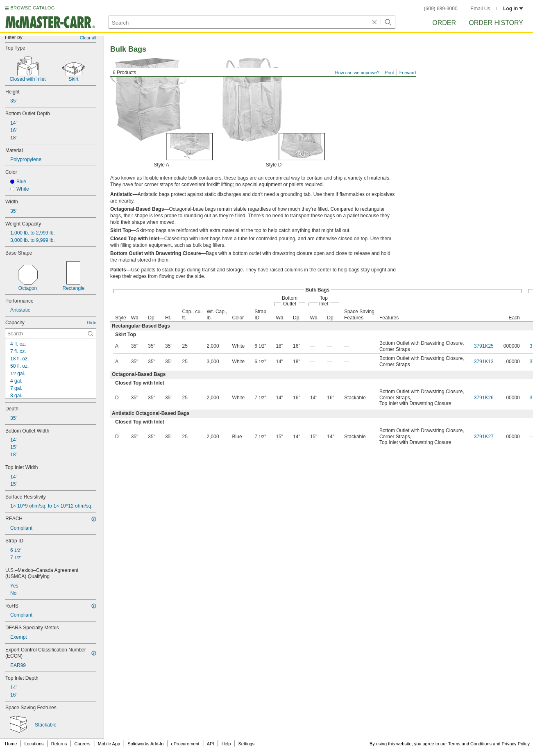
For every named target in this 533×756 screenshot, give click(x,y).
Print (389, 73)
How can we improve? (357, 73)
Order (444, 23)
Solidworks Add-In (145, 744)
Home (11, 744)
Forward (408, 73)
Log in (513, 9)
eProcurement (185, 744)
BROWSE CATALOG (32, 8)
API (211, 744)
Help (226, 744)
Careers (82, 744)
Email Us (480, 9)
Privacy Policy (516, 744)
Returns (59, 744)
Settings (246, 744)
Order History (496, 23)
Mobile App (109, 744)
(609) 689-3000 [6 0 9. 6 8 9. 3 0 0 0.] (441, 9)
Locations (34, 744)
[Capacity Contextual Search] (51, 334)
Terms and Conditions (470, 744)
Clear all (88, 38)
